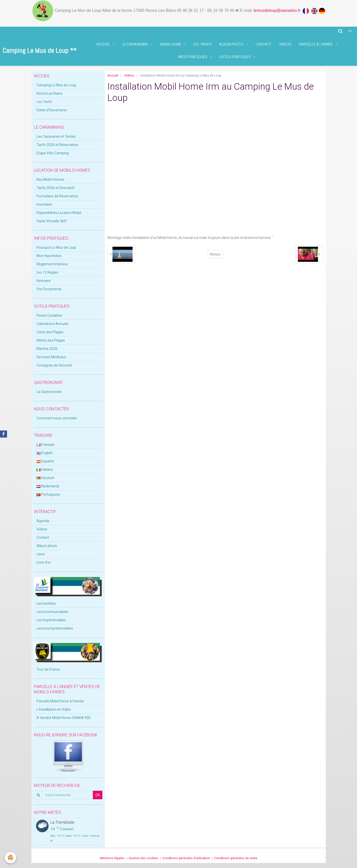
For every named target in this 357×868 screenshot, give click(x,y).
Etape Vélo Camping (53, 153)
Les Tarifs (202, 44)
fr (350, 31)
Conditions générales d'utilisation (186, 858)
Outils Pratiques (235, 57)
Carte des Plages (50, 332)
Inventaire (44, 204)
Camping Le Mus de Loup (56, 85)
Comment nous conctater (57, 418)
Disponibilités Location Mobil (59, 213)
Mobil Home (171, 44)
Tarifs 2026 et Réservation (57, 145)
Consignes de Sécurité (54, 365)
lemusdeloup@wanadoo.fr (278, 10)
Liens (41, 554)
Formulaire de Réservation (57, 196)
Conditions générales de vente (236, 858)
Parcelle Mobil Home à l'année (60, 701)
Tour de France (48, 669)
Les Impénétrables (51, 620)
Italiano (45, 469)
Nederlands (48, 486)
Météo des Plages (51, 340)
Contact (264, 44)
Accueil (104, 44)
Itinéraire (44, 281)
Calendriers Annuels (52, 324)
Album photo (232, 44)
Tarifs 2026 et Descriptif (56, 188)
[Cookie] (11, 858)
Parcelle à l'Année (316, 44)
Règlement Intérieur (52, 264)
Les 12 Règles (47, 272)
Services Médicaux (51, 357)
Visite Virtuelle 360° (52, 221)
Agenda (43, 521)
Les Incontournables (52, 612)
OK (98, 795)
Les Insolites (46, 603)
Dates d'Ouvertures (52, 110)
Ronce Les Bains (49, 93)
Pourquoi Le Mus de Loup (56, 247)
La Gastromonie (49, 392)
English (45, 453)
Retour (215, 254)
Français (46, 445)
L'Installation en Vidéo (54, 709)
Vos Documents (49, 289)
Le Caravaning (136, 44)
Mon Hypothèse (49, 256)
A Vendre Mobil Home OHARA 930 (64, 718)
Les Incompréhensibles (55, 628)
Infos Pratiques (193, 57)
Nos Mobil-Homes (50, 179)
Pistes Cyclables (49, 315)
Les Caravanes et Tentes (56, 136)
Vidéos (285, 44)
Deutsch (45, 478)
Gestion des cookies (143, 858)
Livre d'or (44, 562)
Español (45, 461)
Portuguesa (48, 494)
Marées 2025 (47, 349)
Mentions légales (112, 858)
